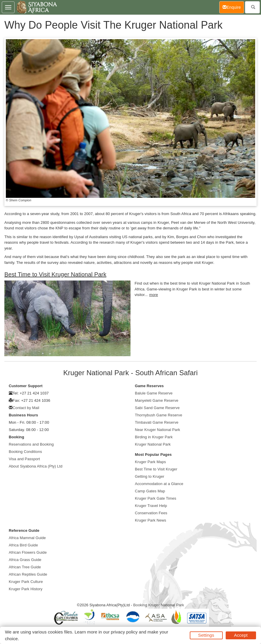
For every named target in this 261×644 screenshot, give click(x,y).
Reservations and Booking (31, 444)
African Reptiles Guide (28, 574)
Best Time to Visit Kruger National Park (55, 274)
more (154, 295)
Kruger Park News (150, 520)
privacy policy (124, 632)
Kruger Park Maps (150, 462)
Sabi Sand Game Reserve (157, 408)
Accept (241, 635)
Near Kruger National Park (158, 430)
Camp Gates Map (150, 491)
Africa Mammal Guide (27, 538)
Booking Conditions (25, 452)
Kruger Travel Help (151, 506)
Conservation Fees (151, 513)
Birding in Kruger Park (154, 437)
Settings (206, 635)
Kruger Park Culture (26, 582)
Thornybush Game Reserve (159, 415)
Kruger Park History (26, 589)
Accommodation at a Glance (159, 484)
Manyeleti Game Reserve (157, 400)
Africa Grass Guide (25, 560)
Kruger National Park (153, 444)
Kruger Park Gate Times (156, 498)
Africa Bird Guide (23, 545)
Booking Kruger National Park (159, 605)
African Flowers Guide (28, 552)
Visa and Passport (24, 459)
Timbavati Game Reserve (157, 422)
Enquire (233, 7)
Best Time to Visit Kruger (156, 469)
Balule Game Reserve (154, 393)
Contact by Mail (26, 408)
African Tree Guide (25, 567)
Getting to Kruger (150, 476)
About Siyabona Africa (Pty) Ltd (36, 466)
